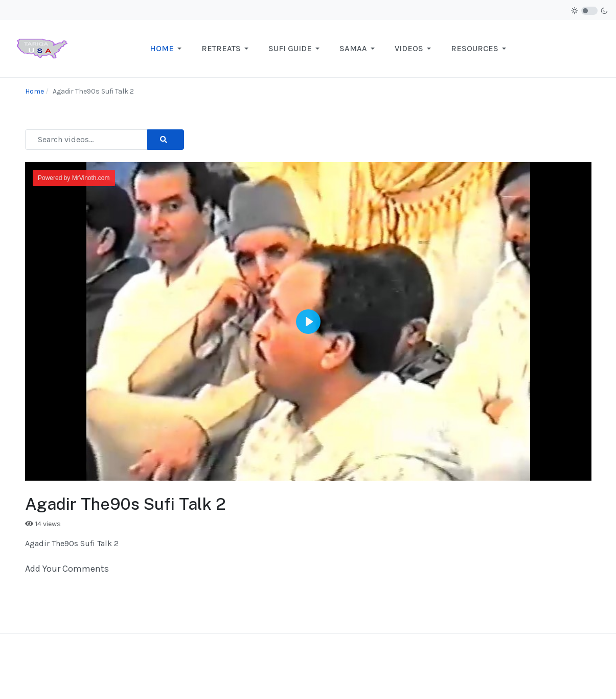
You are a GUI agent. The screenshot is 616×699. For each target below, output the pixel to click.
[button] (167, 49)
